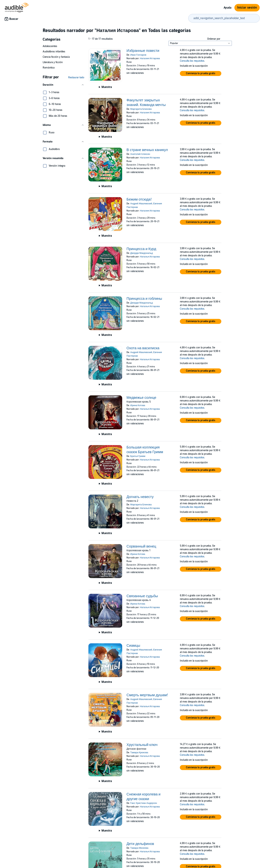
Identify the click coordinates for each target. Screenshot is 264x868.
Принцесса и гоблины (144, 299)
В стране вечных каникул (147, 150)
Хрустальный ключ (142, 745)
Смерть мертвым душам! (147, 695)
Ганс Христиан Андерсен (144, 803)
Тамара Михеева (139, 848)
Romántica (49, 68)
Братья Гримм (138, 456)
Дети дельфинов (140, 844)
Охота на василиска (143, 348)
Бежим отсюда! (139, 199)
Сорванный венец (141, 546)
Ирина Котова (138, 405)
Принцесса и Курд (141, 249)
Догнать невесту (140, 497)
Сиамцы (133, 646)
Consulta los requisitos (192, 61)
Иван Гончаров (138, 55)
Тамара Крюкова (139, 753)
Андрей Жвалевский (141, 204)
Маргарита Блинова (141, 109)
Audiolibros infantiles (54, 52)
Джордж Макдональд (141, 253)
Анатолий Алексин (140, 154)
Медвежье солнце (141, 398)
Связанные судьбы (142, 596)
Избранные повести (143, 51)
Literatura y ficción (53, 62)
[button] (63, 85)
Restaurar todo (76, 77)
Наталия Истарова (150, 58)
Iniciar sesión (247, 8)
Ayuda (228, 8)
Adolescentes (50, 46)
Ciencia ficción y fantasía (56, 57)
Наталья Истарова (150, 257)
